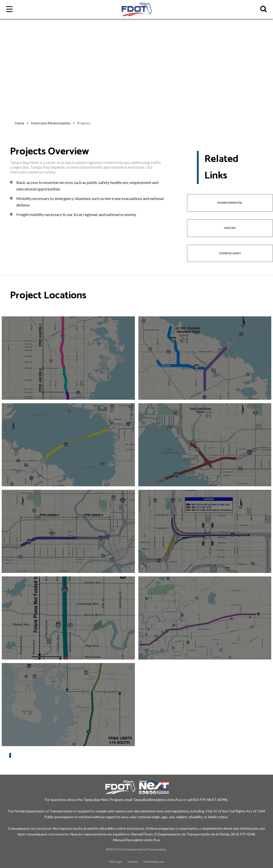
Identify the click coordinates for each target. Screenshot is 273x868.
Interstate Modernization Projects (33, 749)
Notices (133, 862)
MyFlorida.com (154, 862)
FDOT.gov (116, 862)
